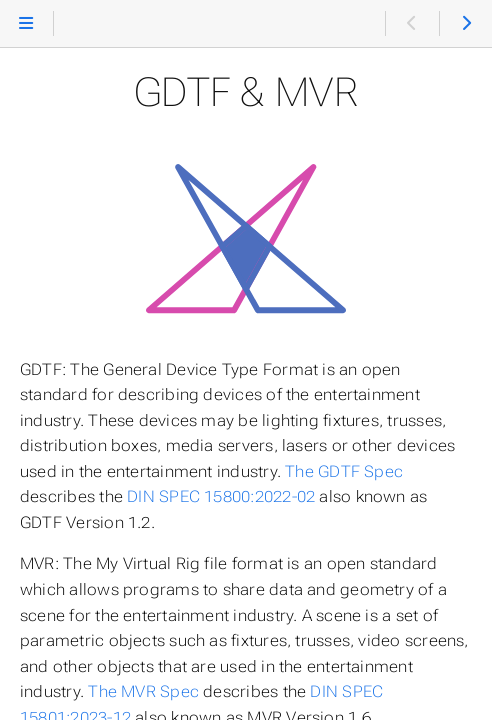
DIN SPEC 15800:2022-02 (221, 496)
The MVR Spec (143, 691)
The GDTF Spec (344, 471)
